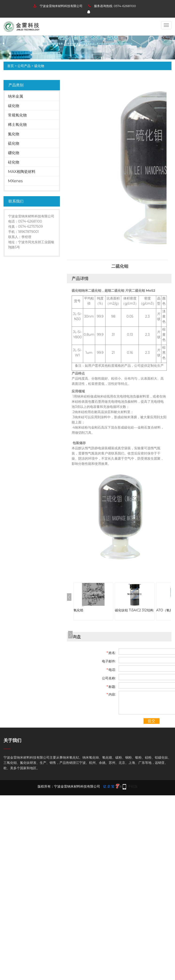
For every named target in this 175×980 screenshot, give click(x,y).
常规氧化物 (17, 115)
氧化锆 (78, 610)
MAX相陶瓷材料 (22, 172)
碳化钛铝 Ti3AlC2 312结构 (134, 610)
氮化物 (14, 134)
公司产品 (24, 66)
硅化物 (14, 162)
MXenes (15, 181)
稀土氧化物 (17, 125)
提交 (152, 721)
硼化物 (14, 153)
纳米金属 (16, 96)
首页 (11, 66)
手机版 (133, 786)
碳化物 (14, 106)
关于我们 (12, 740)
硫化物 (39, 66)
